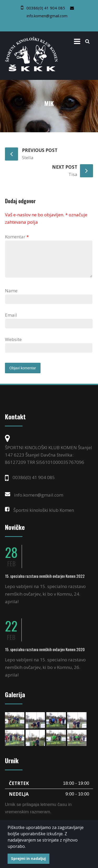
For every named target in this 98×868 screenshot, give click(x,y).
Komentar (17, 237)
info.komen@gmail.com (47, 16)
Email (11, 321)
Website (13, 346)
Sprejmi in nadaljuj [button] (28, 858)
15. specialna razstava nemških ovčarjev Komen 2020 (45, 656)
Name (11, 297)
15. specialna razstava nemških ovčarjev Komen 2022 (45, 582)
